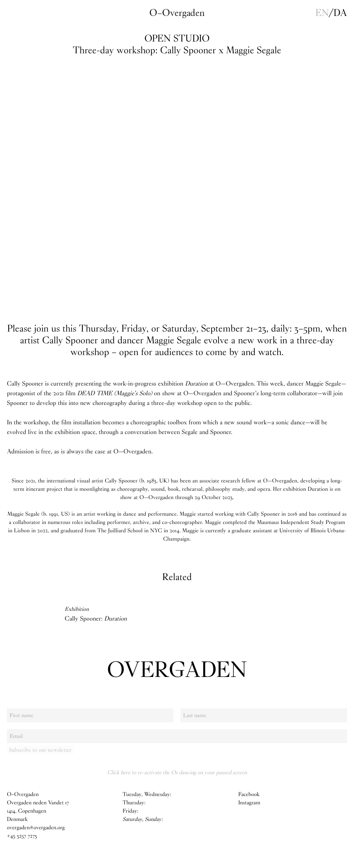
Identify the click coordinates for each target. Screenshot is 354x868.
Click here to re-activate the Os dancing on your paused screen (177, 772)
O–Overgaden (177, 13)
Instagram (249, 803)
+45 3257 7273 (22, 836)
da (340, 13)
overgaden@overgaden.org (36, 828)
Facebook (249, 794)
